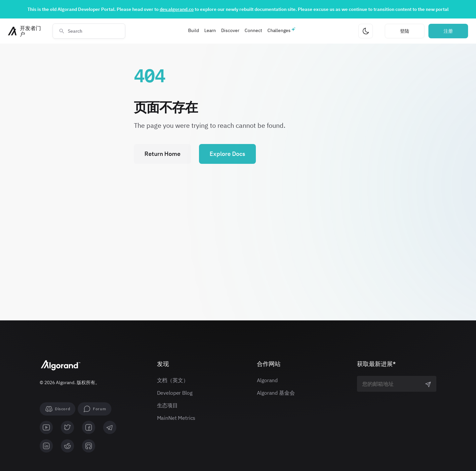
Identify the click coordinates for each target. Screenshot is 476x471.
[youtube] (46, 427)
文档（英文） (173, 380)
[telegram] (110, 427)
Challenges (279, 30)
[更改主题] (366, 31)
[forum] (95, 409)
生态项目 (167, 405)
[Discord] (58, 409)
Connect (253, 30)
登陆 (405, 31)
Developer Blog (175, 393)
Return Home (162, 154)
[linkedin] (46, 446)
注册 (448, 31)
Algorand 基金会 (276, 393)
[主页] (26, 31)
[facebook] (89, 427)
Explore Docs (227, 154)
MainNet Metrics (176, 418)
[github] (89, 446)
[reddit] (67, 446)
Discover (230, 30)
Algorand (267, 380)
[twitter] (67, 427)
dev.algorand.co (177, 9)
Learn (210, 30)
